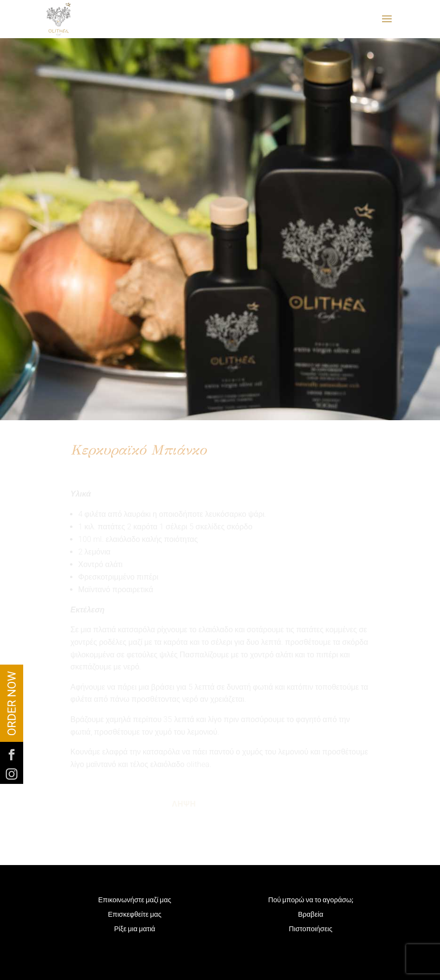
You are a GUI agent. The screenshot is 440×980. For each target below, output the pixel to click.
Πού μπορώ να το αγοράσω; (311, 901)
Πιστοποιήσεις (311, 930)
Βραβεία (311, 915)
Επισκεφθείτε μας (135, 915)
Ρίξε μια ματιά (135, 930)
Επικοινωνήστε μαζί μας (135, 901)
